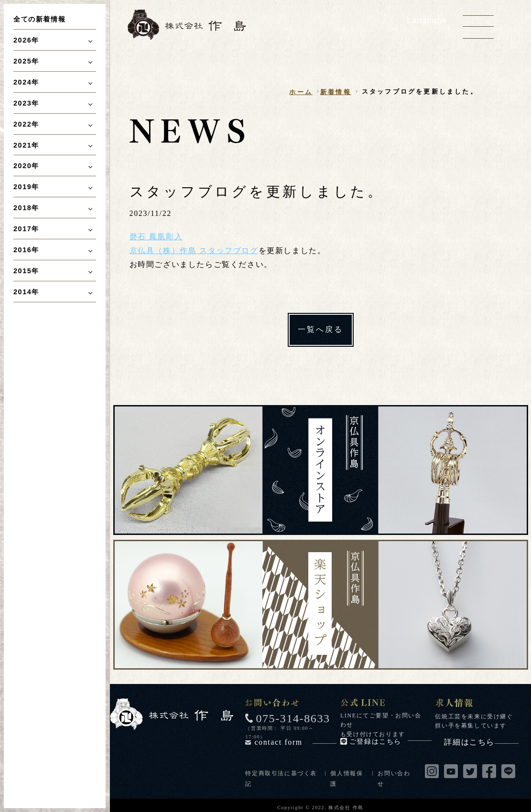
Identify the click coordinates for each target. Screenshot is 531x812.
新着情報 (336, 92)
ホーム (301, 92)
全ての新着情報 (39, 19)
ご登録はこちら (390, 742)
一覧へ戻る (321, 329)
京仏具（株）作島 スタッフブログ (194, 251)
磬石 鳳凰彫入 (156, 237)
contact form (295, 742)
